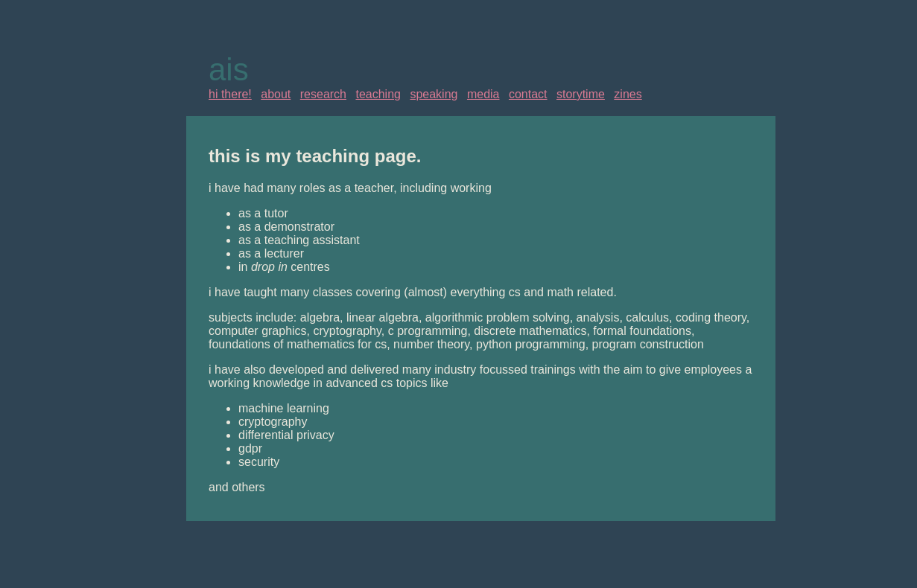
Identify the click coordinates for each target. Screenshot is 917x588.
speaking (434, 94)
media (483, 94)
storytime (581, 94)
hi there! (230, 94)
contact (528, 94)
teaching (378, 94)
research (323, 94)
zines (628, 94)
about (276, 94)
